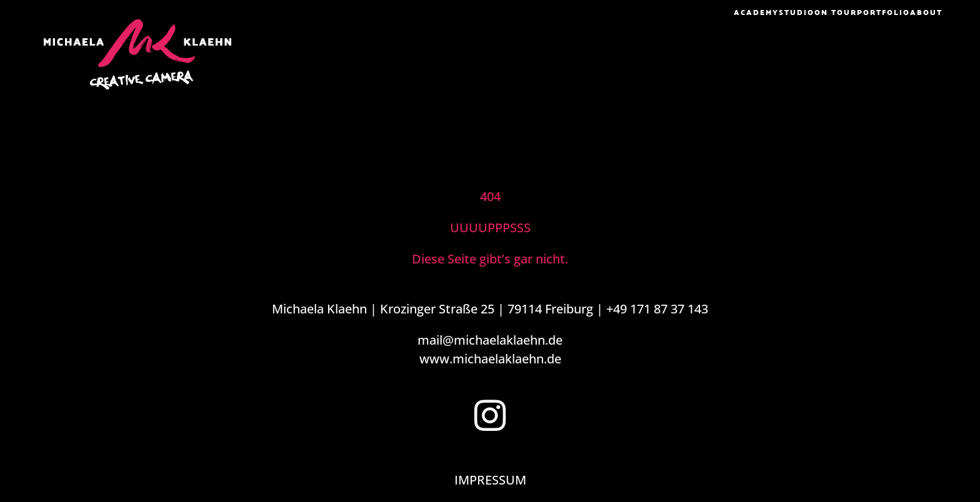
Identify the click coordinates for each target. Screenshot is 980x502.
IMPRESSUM (490, 480)
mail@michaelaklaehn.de (490, 340)
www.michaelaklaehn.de (490, 359)
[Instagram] (490, 415)
